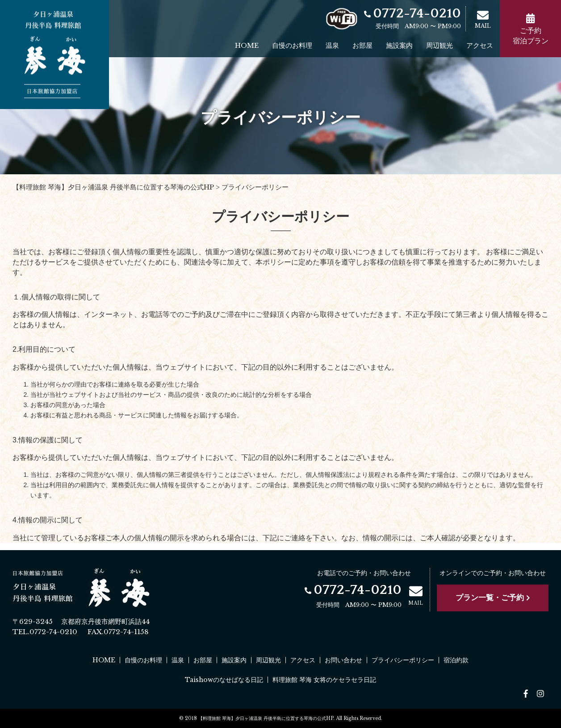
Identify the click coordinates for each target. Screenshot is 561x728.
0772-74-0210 (412, 14)
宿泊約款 (456, 660)
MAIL (483, 19)
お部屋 (362, 45)
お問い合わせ (343, 660)
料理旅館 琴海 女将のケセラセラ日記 (324, 680)
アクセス (480, 45)
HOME (247, 45)
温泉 (332, 45)
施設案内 (399, 45)
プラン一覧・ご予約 (493, 598)
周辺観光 (440, 45)
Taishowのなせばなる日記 (224, 680)
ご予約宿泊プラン (531, 29)
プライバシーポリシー (403, 660)
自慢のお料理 (292, 45)
